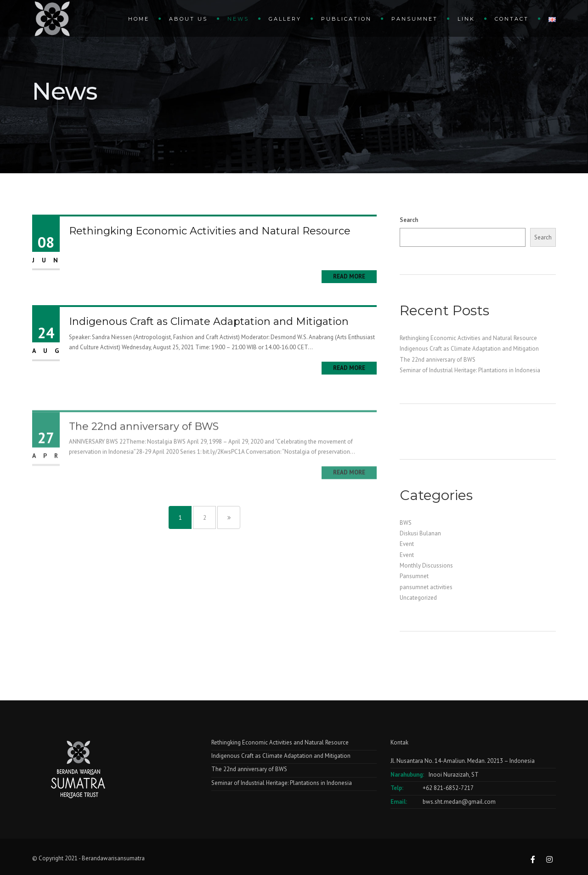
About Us (188, 19)
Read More (349, 276)
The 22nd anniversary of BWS (144, 446)
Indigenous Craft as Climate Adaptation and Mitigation (209, 321)
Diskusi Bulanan (420, 533)
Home (139, 19)
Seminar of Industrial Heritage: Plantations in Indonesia (470, 370)
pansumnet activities (426, 587)
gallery (285, 19)
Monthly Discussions (426, 565)
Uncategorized (418, 598)
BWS (406, 523)
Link (466, 19)
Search (409, 220)
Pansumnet (415, 19)
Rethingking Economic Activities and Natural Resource (210, 231)
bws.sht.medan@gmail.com (459, 802)
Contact (512, 19)
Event (407, 544)
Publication (346, 19)
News (238, 19)
